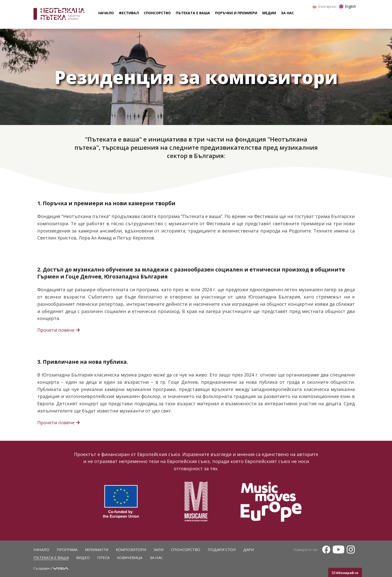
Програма (67, 549)
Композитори (131, 549)
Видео (83, 557)
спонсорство (157, 13)
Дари (248, 549)
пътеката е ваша (193, 13)
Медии (269, 13)
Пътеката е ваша (51, 557)
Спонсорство (186, 549)
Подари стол (222, 549)
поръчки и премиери (236, 13)
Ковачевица (130, 557)
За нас (156, 557)
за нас (287, 13)
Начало (41, 549)
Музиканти (97, 549)
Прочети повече (59, 330)
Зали (158, 549)
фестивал (129, 13)
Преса (103, 557)
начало (106, 13)
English (350, 6)
